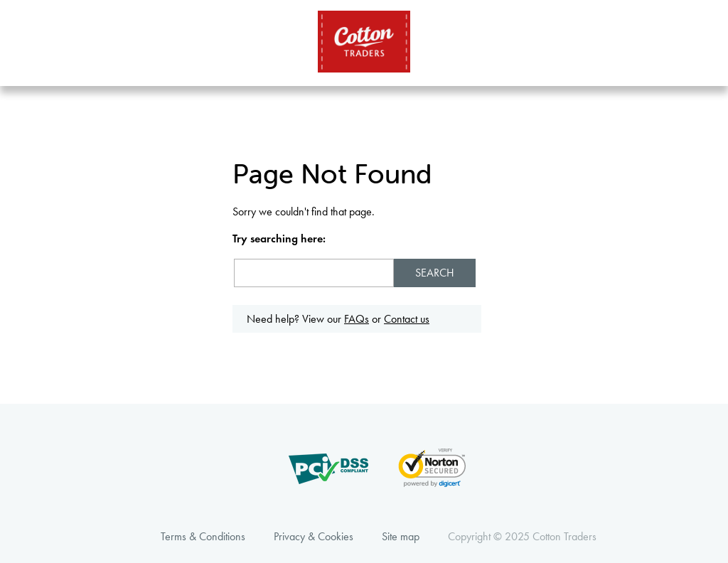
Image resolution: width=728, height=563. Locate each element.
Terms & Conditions (203, 536)
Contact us (407, 319)
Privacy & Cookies (314, 536)
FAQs (357, 319)
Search (435, 273)
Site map (401, 536)
